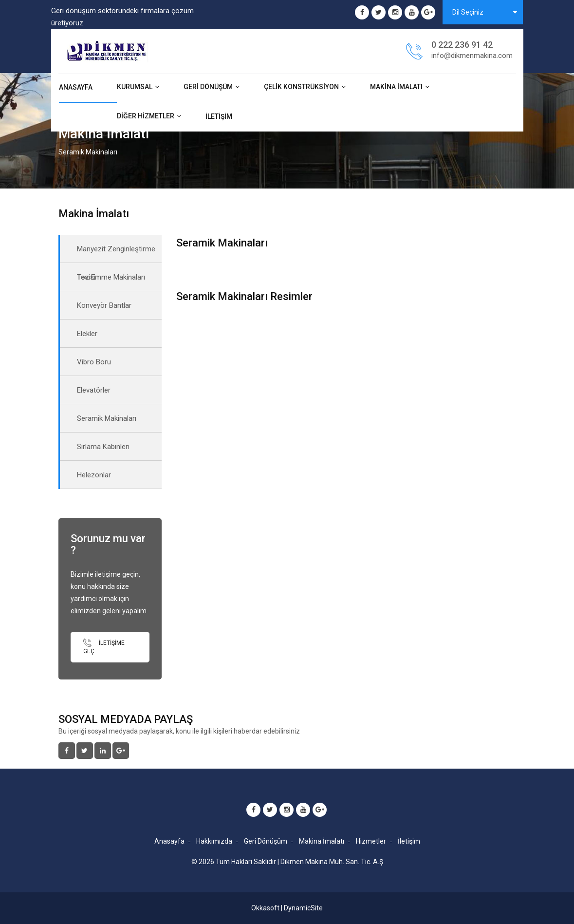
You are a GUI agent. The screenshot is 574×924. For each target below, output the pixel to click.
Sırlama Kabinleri (103, 447)
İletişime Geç (104, 647)
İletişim (219, 116)
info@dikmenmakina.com (472, 56)
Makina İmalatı (396, 87)
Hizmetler (371, 841)
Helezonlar (94, 475)
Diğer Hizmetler (146, 116)
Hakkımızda (214, 841)
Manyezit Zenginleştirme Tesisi (116, 254)
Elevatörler (94, 390)
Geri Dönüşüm (208, 87)
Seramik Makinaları (107, 418)
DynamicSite (303, 908)
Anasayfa (76, 87)
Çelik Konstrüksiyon (301, 87)
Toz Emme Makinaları (111, 277)
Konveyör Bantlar (104, 305)
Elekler (87, 334)
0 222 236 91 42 (462, 45)
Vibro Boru (94, 362)
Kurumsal (135, 87)
